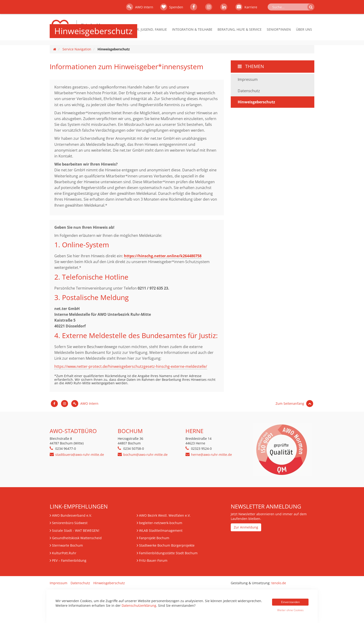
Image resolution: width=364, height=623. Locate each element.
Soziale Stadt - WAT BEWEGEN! (76, 530)
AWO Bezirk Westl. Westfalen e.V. (165, 515)
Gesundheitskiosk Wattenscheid (77, 538)
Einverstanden (290, 602)
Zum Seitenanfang (294, 403)
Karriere (246, 7)
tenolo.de (279, 583)
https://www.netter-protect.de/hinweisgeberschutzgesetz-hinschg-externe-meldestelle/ (131, 366)
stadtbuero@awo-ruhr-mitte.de (80, 455)
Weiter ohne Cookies (290, 610)
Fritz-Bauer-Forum (153, 560)
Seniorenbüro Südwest (70, 523)
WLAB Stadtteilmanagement (161, 530)
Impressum (248, 79)
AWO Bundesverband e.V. (72, 515)
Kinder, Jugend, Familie (147, 29)
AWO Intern (140, 7)
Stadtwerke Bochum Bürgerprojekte (167, 545)
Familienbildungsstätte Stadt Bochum (168, 553)
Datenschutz (249, 91)
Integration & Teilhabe (192, 29)
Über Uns (304, 29)
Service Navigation (77, 49)
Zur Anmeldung (246, 527)
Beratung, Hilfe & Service (240, 29)
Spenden (172, 7)
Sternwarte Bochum (67, 545)
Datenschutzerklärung (139, 605)
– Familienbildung (69, 560)
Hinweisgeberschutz (109, 583)
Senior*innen (279, 29)
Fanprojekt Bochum (154, 538)
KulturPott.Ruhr (64, 553)
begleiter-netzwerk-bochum (161, 523)
